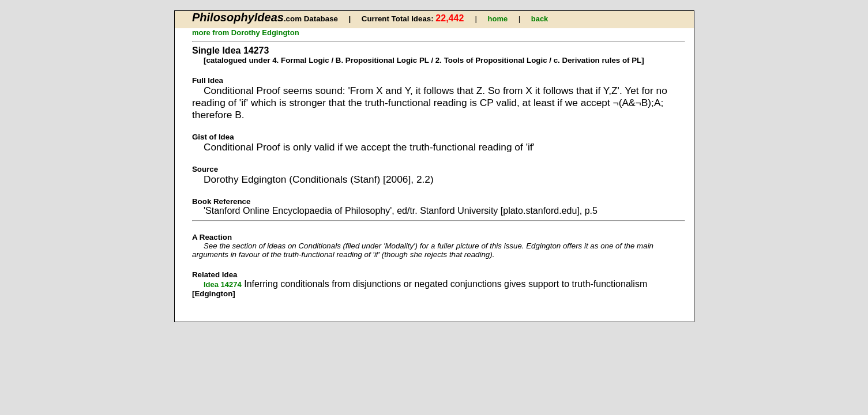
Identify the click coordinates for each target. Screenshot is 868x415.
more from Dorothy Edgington (246, 33)
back (540, 19)
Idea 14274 (223, 284)
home (498, 19)
